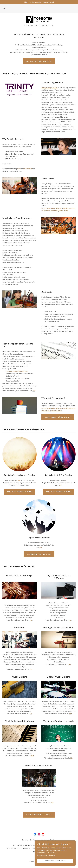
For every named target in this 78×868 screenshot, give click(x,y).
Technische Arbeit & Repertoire (17, 371)
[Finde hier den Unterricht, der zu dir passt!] (39, 2)
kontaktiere (28, 169)
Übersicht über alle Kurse (39, 815)
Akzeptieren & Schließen (55, 861)
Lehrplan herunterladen (19, 492)
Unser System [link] (30, 845)
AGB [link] (33, 848)
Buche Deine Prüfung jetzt (39, 61)
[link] (39, 20)
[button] (4, 9)
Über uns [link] (18, 845)
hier (19, 169)
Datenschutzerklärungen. (46, 855)
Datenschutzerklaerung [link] (18, 848)
